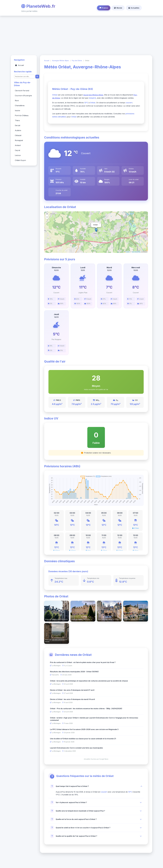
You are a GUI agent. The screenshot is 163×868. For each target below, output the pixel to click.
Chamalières (20, 106)
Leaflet (127, 252)
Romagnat (19, 140)
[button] (100, 224)
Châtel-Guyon (20, 160)
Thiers (17, 121)
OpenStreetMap (136, 252)
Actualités (134, 8)
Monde (118, 8)
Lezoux (18, 155)
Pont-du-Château (22, 116)
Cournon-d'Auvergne (23, 96)
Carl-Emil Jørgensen (58, 640)
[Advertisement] (81, 34)
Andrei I (81, 619)
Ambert (18, 145)
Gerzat (18, 126)
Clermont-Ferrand (22, 91)
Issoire (17, 111)
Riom (17, 101)
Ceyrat (17, 150)
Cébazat (18, 136)
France (104, 8)
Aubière (18, 131)
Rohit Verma (108, 619)
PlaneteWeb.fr (38, 6)
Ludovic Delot (56, 619)
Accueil (19, 65)
